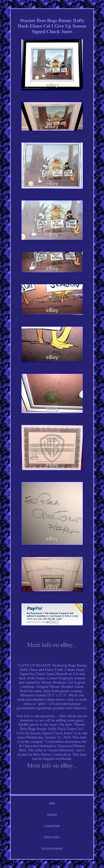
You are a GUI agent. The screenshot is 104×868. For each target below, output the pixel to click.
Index (52, 803)
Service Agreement (52, 848)
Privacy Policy (52, 837)
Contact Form (52, 825)
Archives (52, 814)
